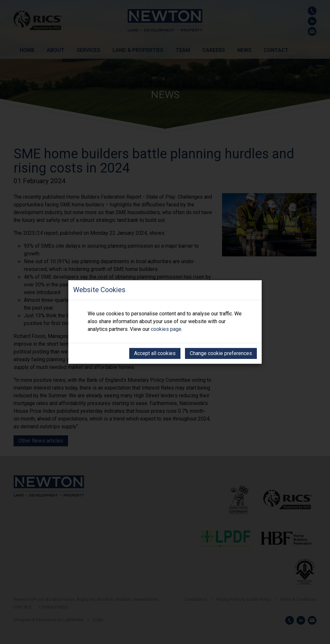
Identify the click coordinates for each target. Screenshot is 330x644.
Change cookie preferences (221, 353)
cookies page (166, 329)
